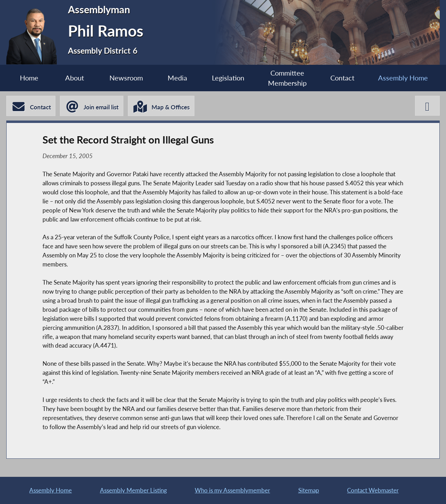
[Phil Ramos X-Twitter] (427, 106)
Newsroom (126, 78)
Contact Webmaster (373, 490)
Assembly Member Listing (133, 490)
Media (177, 78)
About (75, 78)
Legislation (228, 78)
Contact (342, 78)
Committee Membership (287, 78)
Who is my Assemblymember (232, 490)
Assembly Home (403, 78)
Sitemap (309, 490)
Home (29, 78)
